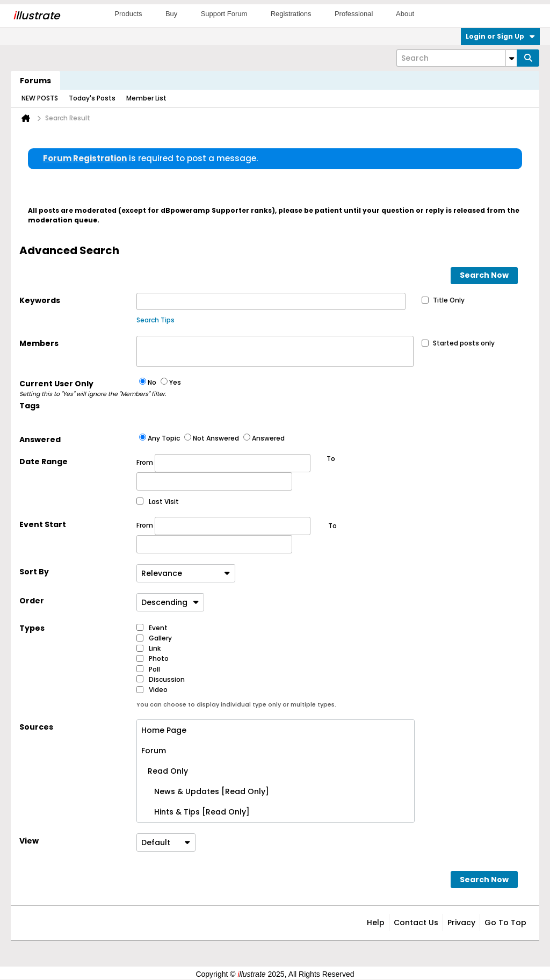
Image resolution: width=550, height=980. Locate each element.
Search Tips (155, 320)
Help (376, 923)
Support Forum (224, 14)
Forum (154, 751)
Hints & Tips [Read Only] (196, 812)
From (223, 463)
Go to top (505, 923)
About (405, 14)
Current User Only (78, 388)
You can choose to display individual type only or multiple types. (236, 704)
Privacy (461, 923)
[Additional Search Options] (511, 58)
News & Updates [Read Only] (205, 791)
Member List (146, 98)
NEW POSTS (40, 98)
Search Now (484, 275)
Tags (30, 406)
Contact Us (416, 923)
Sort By (34, 572)
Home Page (164, 730)
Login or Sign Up (500, 36)
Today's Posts (92, 98)
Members (39, 343)
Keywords (40, 300)
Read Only (165, 771)
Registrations (291, 14)
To (332, 526)
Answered (40, 439)
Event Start (43, 524)
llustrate (36, 16)
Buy (171, 14)
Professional (354, 14)
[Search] (457, 58)
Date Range (44, 462)
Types (32, 628)
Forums (35, 81)
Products (128, 14)
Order (32, 601)
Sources (36, 727)
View (29, 841)
